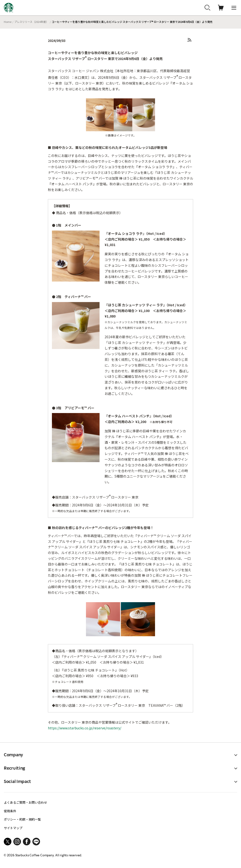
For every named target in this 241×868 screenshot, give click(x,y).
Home (8, 22)
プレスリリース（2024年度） (31, 22)
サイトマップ (13, 828)
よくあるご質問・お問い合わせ (25, 802)
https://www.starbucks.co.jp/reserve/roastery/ (85, 728)
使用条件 (10, 811)
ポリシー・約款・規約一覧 (22, 819)
